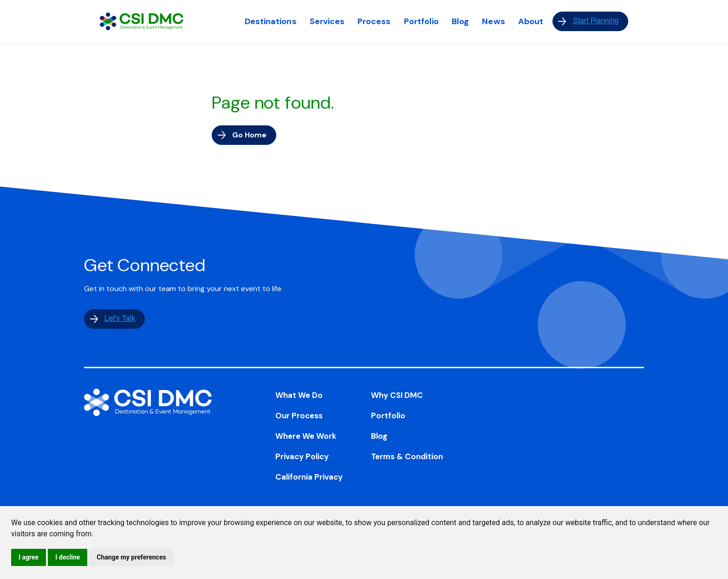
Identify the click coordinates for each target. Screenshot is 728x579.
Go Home (249, 135)
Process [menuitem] (374, 21)
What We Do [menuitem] (299, 395)
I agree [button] (29, 557)
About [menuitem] (531, 21)
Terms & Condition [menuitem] (407, 456)
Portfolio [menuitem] (422, 21)
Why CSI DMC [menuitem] (397, 395)
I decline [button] (68, 557)
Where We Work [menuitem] (306, 436)
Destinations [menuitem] (271, 21)
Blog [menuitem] (460, 21)
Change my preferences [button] (131, 557)
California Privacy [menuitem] (309, 477)
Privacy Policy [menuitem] (302, 456)
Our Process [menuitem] (299, 416)
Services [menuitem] (327, 21)
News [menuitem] (493, 21)
